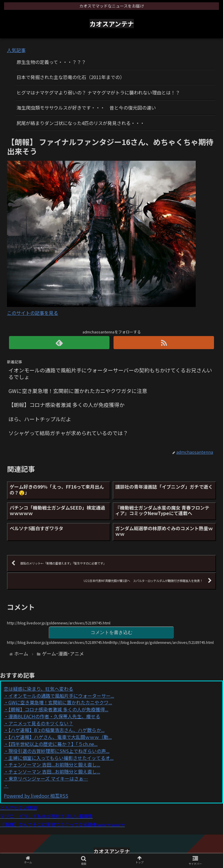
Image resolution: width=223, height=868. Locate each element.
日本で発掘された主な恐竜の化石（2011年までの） (71, 77)
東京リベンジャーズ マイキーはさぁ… (48, 778)
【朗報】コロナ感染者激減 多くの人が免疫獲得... (58, 709)
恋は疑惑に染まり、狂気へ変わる (38, 689)
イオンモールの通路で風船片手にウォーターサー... (61, 696)
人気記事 (16, 50)
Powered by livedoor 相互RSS (36, 796)
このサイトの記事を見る (33, 313)
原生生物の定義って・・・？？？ (51, 62)
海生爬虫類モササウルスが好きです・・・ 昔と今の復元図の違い (86, 108)
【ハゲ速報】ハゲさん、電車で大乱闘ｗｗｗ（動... (60, 737)
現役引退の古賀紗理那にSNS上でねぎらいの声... (59, 751)
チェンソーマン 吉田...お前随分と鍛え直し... (54, 765)
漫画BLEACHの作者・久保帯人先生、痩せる (54, 716)
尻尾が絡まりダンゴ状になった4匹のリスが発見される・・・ (81, 123)
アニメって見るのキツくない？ (41, 723)
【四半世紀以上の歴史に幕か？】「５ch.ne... (53, 744)
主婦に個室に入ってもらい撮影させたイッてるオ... (61, 758)
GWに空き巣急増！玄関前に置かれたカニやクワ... (60, 702)
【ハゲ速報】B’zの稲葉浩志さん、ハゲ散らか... (56, 730)
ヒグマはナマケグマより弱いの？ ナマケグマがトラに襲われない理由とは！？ (98, 92)
